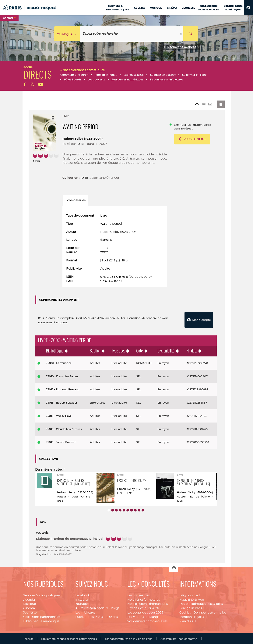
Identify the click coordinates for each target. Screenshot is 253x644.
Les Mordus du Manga (143, 616)
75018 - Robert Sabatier (62, 402)
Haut (174, 567)
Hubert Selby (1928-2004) (83, 139)
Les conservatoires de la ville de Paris (129, 638)
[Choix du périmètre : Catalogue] (67, 34)
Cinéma (29, 607)
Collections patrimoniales (42, 616)
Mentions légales (192, 616)
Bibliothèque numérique (41, 620)
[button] (249, 8)
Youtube (81, 603)
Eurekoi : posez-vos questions (97, 616)
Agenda (29, 599)
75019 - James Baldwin (61, 441)
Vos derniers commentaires (147, 620)
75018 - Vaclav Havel (59, 415)
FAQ (183, 594)
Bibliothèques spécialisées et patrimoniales (69, 638)
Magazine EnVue (192, 599)
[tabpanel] (115, 248)
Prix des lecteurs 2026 (143, 607)
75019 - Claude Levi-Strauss (64, 428)
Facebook (83, 594)
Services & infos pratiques (42, 594)
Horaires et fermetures (144, 599)
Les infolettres (85, 612)
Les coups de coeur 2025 (145, 612)
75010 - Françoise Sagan (62, 375)
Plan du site (188, 620)
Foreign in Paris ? (192, 607)
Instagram (83, 599)
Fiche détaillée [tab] (75, 200)
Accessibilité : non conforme (179, 638)
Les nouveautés (138, 594)
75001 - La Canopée (59, 362)
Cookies (185, 612)
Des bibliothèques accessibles (201, 603)
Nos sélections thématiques (148, 603)
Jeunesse (30, 612)
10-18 (80, 144)
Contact (194, 594)
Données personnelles (210, 612)
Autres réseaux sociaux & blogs (97, 607)
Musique (30, 603)
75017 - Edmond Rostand (63, 388)
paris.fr (29, 638)
